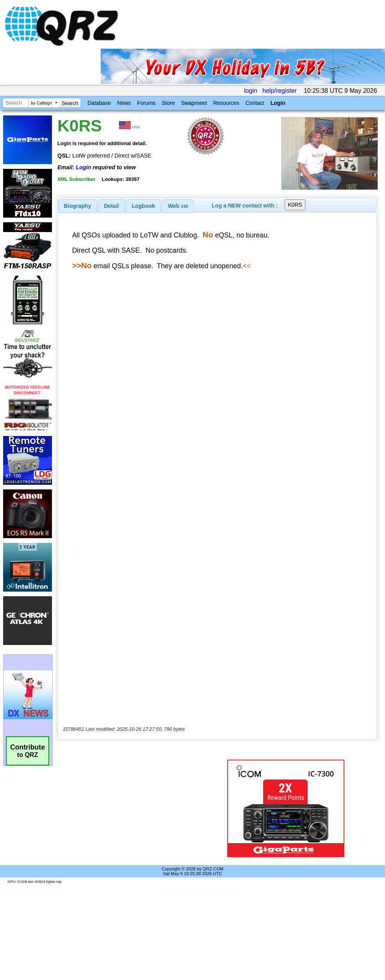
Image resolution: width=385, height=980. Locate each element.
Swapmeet (194, 103)
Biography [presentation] (78, 206)
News (124, 103)
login (251, 91)
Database (99, 103)
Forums (146, 103)
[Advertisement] (130, 808)
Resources (226, 103)
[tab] (78, 206)
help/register (280, 91)
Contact (255, 103)
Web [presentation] (178, 206)
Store (168, 103)
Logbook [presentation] (143, 206)
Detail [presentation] (111, 206)
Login (278, 103)
